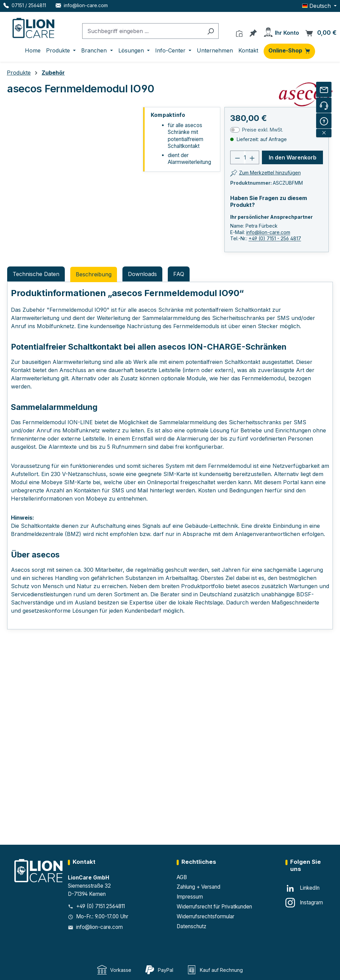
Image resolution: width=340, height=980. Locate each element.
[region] (73, 184)
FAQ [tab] (179, 274)
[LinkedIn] (302, 888)
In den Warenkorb (293, 157)
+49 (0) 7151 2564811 (100, 906)
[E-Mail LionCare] (82, 5)
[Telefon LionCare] (25, 5)
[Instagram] (304, 903)
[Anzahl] (245, 157)
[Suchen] (211, 31)
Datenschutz (191, 926)
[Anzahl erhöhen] (252, 157)
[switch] (235, 130)
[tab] (94, 274)
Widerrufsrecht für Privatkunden (214, 907)
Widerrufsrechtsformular (205, 916)
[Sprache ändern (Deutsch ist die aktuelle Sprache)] (319, 6)
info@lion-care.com (268, 232)
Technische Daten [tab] (36, 274)
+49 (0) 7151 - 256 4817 (275, 238)
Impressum (190, 897)
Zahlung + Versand (198, 887)
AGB (182, 877)
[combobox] (143, 31)
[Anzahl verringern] (237, 157)
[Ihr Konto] (281, 31)
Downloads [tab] (142, 274)
